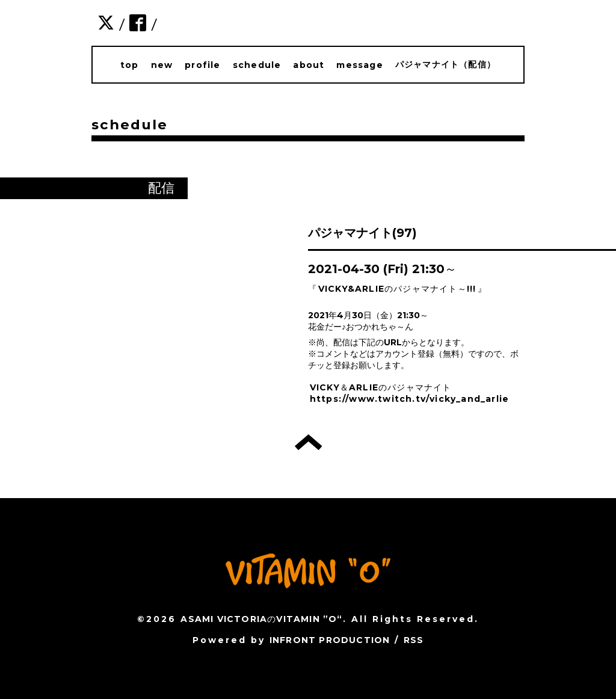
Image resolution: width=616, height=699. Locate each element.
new (162, 65)
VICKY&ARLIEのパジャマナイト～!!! (397, 289)
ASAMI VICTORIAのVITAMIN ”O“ (261, 619)
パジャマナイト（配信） (445, 64)
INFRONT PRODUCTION (330, 640)
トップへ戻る (308, 442)
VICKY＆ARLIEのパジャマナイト (381, 387)
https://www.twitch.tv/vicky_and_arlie (409, 399)
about (309, 65)
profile (202, 65)
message (359, 65)
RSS (414, 640)
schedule (257, 65)
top (130, 65)
